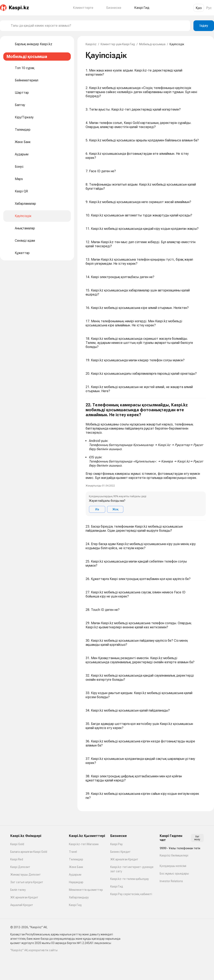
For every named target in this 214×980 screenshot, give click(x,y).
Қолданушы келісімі (173, 866)
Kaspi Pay (116, 844)
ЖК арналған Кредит (24, 897)
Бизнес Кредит (120, 852)
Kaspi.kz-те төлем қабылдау (130, 879)
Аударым (75, 875)
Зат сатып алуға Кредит (27, 882)
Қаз (199, 8)
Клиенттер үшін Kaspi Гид (118, 44)
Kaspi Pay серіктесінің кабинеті (131, 894)
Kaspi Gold (17, 844)
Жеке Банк (76, 867)
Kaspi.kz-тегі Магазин (84, 844)
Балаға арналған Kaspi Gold (29, 852)
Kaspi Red (17, 859)
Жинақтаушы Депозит (26, 875)
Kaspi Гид (75, 905)
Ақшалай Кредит (22, 905)
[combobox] (99, 26)
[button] (146, 459)
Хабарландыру (79, 897)
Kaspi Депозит (20, 867)
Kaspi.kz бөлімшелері (174, 855)
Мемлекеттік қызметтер (86, 890)
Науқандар (76, 882)
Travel (73, 852)
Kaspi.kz (91, 44)
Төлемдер (76, 859)
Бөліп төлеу (18, 890)
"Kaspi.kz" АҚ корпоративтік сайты (34, 950)
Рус (209, 8)
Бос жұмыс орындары (174, 874)
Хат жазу (197, 838)
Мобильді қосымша (152, 44)
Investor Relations (171, 881)
